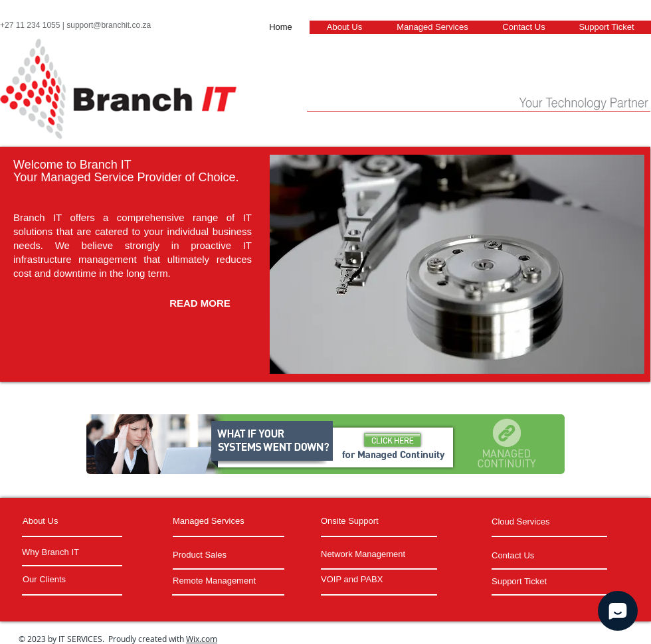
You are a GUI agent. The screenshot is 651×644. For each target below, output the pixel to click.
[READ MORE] (200, 303)
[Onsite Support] (362, 521)
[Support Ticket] (546, 582)
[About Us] (73, 521)
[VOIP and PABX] (375, 580)
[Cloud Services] (546, 522)
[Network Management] (377, 554)
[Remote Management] (227, 581)
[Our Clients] (73, 580)
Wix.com (202, 639)
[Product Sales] (214, 555)
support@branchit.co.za (109, 25)
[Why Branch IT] (71, 552)
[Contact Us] (528, 556)
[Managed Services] (223, 521)
